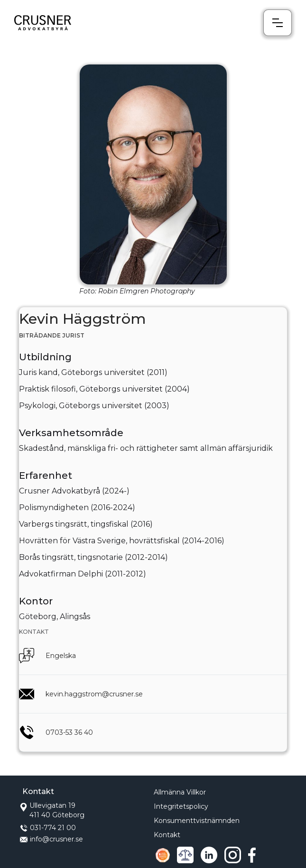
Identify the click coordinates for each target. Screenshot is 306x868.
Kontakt (167, 835)
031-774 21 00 (53, 828)
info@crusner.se (56, 839)
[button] (278, 23)
